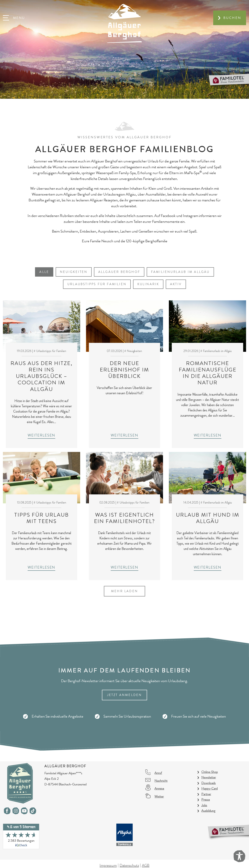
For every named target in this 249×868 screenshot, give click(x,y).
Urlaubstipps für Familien (97, 284)
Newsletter (209, 777)
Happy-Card (210, 788)
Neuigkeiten (74, 272)
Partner (206, 794)
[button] (14, 18)
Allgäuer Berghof (119, 272)
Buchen (232, 18)
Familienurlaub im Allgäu (180, 272)
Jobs (204, 805)
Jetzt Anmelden (125, 695)
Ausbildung (208, 811)
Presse (206, 799)
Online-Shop (210, 772)
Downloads (209, 783)
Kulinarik (148, 284)
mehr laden (124, 591)
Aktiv (176, 284)
